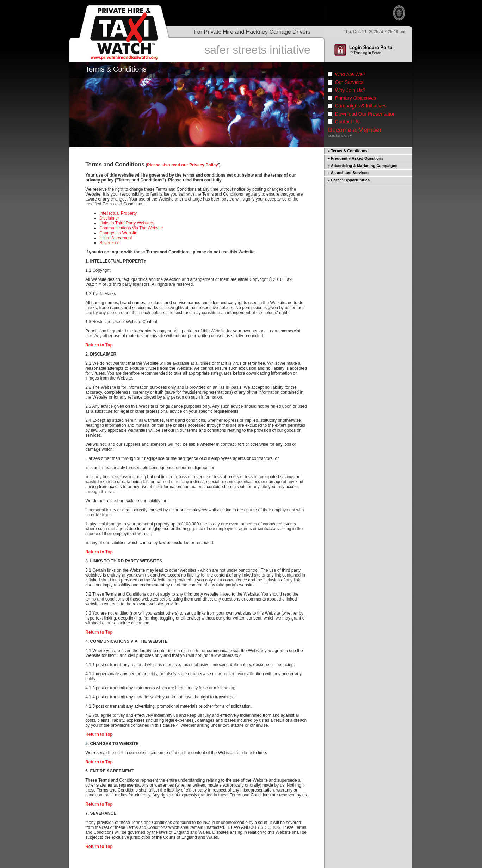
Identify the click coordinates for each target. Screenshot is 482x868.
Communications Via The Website (131, 228)
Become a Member (355, 130)
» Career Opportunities (349, 180)
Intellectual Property (118, 213)
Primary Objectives (356, 98)
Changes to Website (118, 233)
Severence (109, 243)
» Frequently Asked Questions (356, 158)
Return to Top (99, 345)
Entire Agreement (116, 238)
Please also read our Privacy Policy (182, 165)
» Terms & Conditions (348, 151)
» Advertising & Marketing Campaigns (363, 166)
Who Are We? (350, 74)
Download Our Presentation (365, 114)
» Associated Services (348, 173)
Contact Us (347, 122)
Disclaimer (109, 218)
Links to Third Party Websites (127, 223)
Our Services (349, 82)
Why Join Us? (350, 90)
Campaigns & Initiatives (361, 106)
